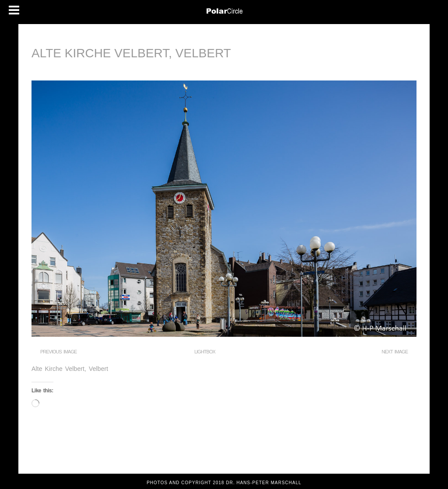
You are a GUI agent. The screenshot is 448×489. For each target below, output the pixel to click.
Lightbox (205, 352)
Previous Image (58, 352)
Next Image (395, 352)
